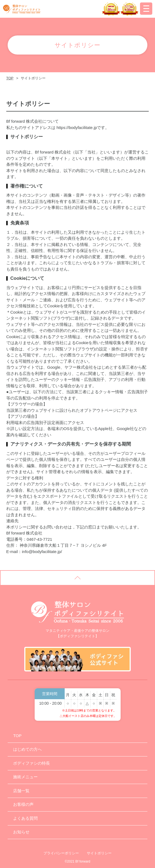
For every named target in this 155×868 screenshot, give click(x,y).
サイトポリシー (99, 853)
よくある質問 (25, 818)
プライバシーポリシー (61, 853)
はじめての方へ (27, 749)
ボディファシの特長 (32, 763)
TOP (10, 78)
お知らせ (21, 832)
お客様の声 (23, 804)
